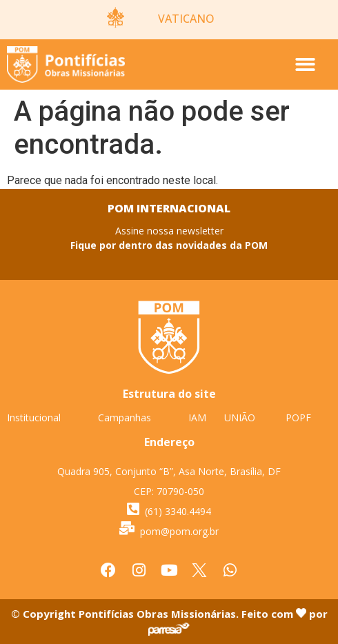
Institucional (34, 417)
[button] (305, 64)
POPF (298, 417)
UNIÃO (240, 417)
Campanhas (125, 417)
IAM (197, 417)
